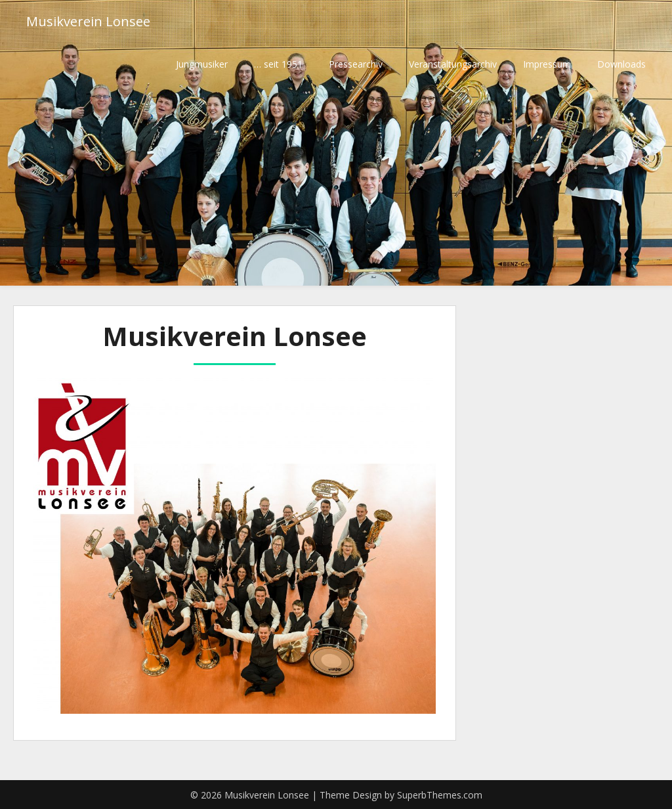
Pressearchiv (356, 64)
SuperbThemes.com (440, 795)
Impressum (547, 64)
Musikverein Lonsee (88, 21)
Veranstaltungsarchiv (453, 64)
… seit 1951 (278, 64)
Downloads (621, 64)
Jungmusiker (202, 64)
